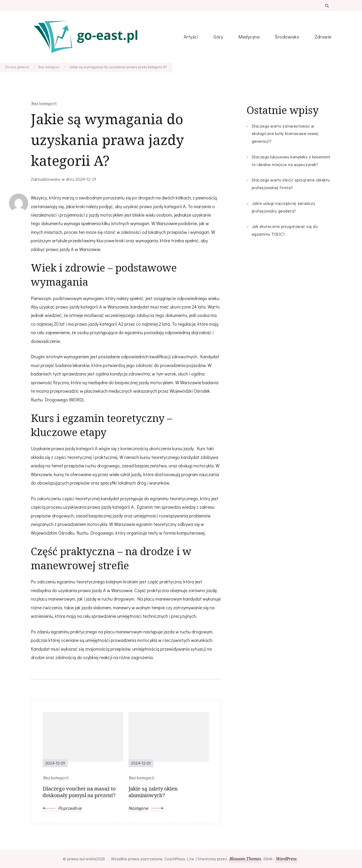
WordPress (286, 859)
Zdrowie (323, 37)
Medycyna (249, 37)
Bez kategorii (44, 103)
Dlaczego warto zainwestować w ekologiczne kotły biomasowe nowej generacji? (285, 134)
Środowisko (287, 37)
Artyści (191, 37)
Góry (218, 37)
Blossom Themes (245, 859)
